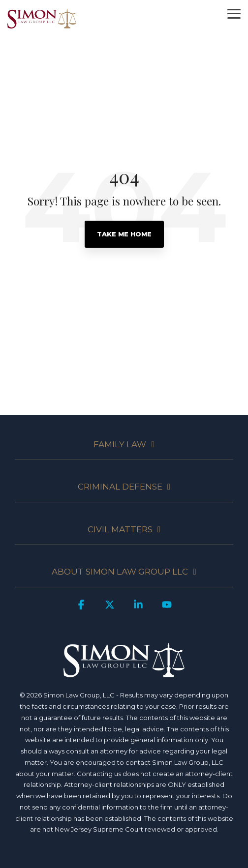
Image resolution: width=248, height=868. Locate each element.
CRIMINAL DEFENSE (120, 487)
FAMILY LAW (120, 444)
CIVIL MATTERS (120, 529)
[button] (234, 13)
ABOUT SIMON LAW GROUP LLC (120, 572)
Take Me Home (124, 234)
